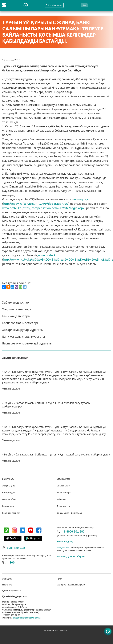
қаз (84, 5)
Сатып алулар (63, 479)
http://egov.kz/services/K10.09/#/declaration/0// (36, 204)
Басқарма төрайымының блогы (72, 585)
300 (12, 562)
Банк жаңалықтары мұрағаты (24, 337)
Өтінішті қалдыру (54, 5)
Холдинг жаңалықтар (18, 309)
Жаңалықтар (9, 486)
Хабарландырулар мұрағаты (23, 330)
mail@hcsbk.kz (64, 548)
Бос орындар (9, 493)
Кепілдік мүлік (63, 486)
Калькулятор (8, 506)
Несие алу (7, 585)
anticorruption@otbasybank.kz (27, 618)
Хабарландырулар (15, 302)
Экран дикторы (64, 493)
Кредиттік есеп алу (11, 513)
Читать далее (11, 388)
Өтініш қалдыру (65, 542)
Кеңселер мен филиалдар (69, 513)
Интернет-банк (9, 499)
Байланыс (61, 499)
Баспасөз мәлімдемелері (20, 323)
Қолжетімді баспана (12, 591)
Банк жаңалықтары (16, 316)
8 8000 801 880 (74, 532)
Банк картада (16, 548)
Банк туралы (8, 479)
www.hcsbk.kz (12, 208)
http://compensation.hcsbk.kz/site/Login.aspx (54, 208)
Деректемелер (64, 506)
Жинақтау (7, 579)
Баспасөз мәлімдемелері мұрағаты (27, 343)
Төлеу (59, 579)
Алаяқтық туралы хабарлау (71, 556)
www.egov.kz (81, 199)
